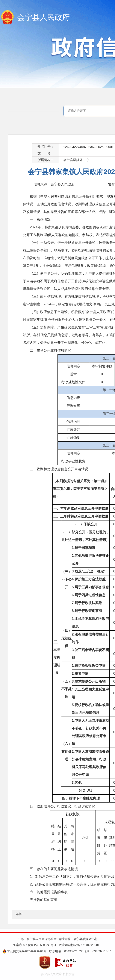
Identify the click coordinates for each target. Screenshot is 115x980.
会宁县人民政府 (43, 17)
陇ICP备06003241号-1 (42, 945)
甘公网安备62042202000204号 (27, 951)
